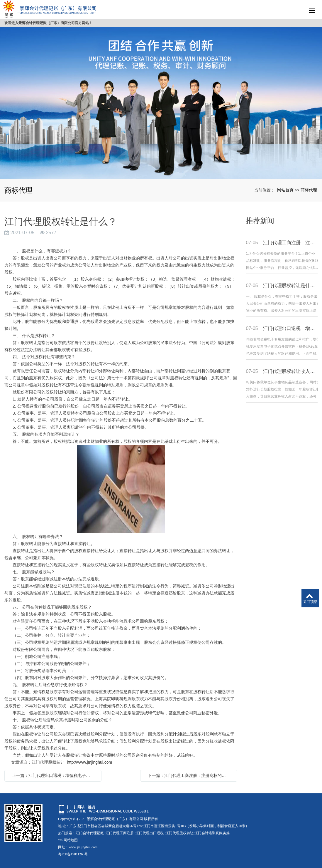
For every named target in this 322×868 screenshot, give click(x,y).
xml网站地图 (68, 840)
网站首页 (285, 190)
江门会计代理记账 (90, 833)
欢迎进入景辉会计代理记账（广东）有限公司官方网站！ (48, 23)
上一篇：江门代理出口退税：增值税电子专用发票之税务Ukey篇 (54, 775)
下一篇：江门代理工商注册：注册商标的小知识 (190, 775)
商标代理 (309, 190)
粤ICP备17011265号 (73, 854)
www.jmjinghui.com (83, 847)
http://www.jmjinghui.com (89, 762)
